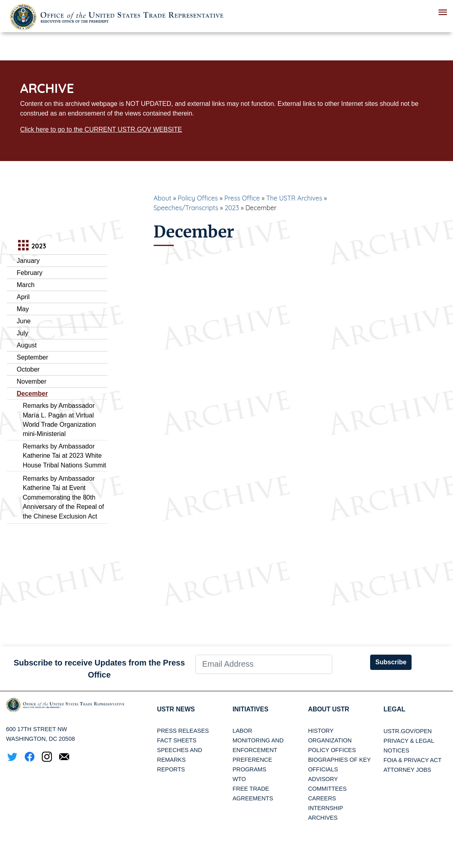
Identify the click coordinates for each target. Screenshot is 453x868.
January (28, 261)
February (30, 273)
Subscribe (391, 662)
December (32, 394)
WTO (239, 779)
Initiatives (251, 709)
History (321, 731)
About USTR (329, 709)
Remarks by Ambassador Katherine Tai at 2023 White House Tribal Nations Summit (65, 456)
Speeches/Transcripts (186, 208)
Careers (322, 799)
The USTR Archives (294, 198)
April (23, 297)
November (32, 381)
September (33, 357)
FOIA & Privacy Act (412, 760)
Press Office (242, 198)
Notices (396, 750)
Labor (242, 731)
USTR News (176, 709)
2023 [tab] (31, 246)
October (28, 369)
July (23, 333)
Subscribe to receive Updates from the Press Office (99, 669)
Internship (326, 808)
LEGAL (394, 709)
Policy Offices (198, 198)
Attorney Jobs (407, 770)
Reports (171, 770)
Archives (323, 818)
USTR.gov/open (408, 731)
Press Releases (183, 731)
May (23, 309)
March (26, 285)
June (24, 321)
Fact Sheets (177, 741)
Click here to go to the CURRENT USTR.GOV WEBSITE (101, 129)
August (27, 345)
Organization (330, 741)
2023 (232, 208)
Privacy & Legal (409, 741)
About (163, 198)
